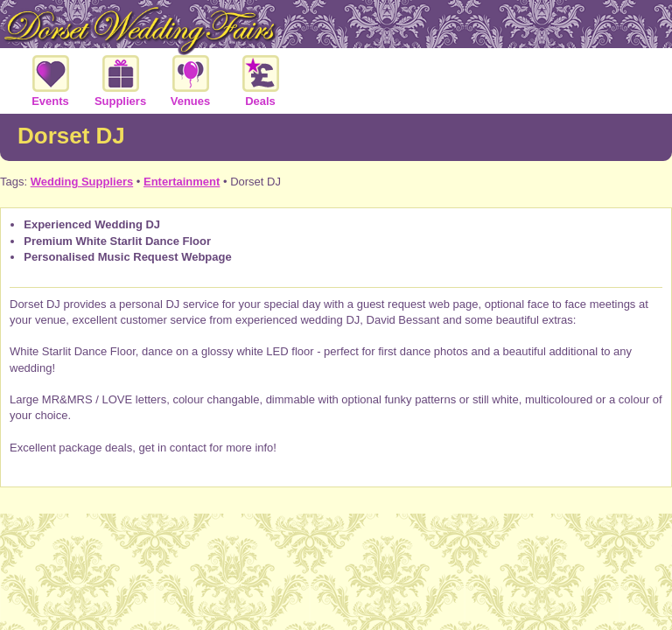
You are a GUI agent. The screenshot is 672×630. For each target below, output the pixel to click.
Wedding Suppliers (82, 182)
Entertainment (182, 182)
